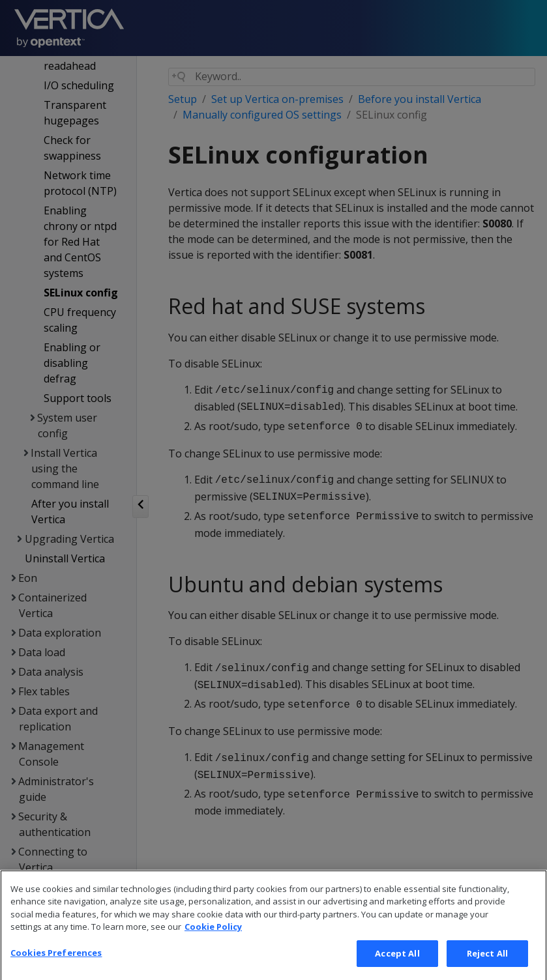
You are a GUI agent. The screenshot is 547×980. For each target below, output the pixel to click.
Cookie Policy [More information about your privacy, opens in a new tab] (213, 949)
